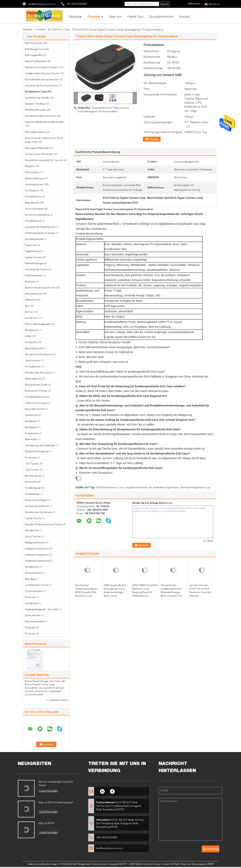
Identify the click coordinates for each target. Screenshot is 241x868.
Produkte (94, 16)
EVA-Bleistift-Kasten (35, 110)
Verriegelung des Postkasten (40, 445)
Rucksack (30, 281)
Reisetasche (31, 330)
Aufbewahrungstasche (37, 549)
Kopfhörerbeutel (33, 275)
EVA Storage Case (35, 49)
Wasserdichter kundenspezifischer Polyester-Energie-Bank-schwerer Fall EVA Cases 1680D (171, 592)
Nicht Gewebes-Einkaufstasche (42, 79)
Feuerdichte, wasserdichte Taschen (44, 160)
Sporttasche (31, 415)
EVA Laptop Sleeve (35, 132)
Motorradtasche (33, 379)
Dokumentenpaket (35, 621)
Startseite (75, 16)
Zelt (27, 306)
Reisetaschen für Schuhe (38, 512)
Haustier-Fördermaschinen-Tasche (44, 524)
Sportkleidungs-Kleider (37, 98)
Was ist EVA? (47, 823)
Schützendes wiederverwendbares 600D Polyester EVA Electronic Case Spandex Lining (86, 592)
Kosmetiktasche (33, 196)
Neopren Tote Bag (35, 104)
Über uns (115, 16)
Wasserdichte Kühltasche (39, 354)
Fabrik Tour (135, 16)
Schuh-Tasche (33, 536)
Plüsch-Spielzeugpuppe (38, 324)
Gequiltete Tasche (35, 409)
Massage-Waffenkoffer (37, 148)
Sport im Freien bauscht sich (40, 288)
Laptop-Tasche (33, 257)
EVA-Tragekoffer (33, 55)
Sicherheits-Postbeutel (37, 451)
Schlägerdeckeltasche (37, 506)
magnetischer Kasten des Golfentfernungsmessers (152, 487)
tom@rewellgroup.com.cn (42, 4)
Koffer (28, 336)
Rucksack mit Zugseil (36, 500)
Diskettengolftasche (35, 397)
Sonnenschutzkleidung (37, 215)
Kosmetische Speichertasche (40, 116)
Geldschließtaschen (36, 61)
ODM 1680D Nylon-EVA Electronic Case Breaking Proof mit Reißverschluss (145, 590)
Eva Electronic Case (59, 29)
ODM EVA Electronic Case (110, 487)
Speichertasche (33, 294)
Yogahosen (31, 245)
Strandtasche (32, 530)
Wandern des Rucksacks (38, 373)
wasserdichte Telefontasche (40, 227)
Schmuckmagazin (34, 209)
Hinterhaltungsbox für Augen (40, 233)
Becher (29, 312)
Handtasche (31, 603)
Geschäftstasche (34, 348)
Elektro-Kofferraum (35, 178)
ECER (211, 864)
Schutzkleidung (33, 221)
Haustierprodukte (34, 239)
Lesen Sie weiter (48, 791)
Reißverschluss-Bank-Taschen (41, 67)
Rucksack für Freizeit (36, 391)
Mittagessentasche (35, 542)
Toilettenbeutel (33, 488)
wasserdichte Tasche (36, 269)
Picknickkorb (32, 172)
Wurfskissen (31, 318)
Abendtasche (32, 203)
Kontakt (185, 16)
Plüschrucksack (33, 591)
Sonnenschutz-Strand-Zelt (39, 154)
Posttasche (31, 457)
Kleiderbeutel (32, 494)
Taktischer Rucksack (36, 403)
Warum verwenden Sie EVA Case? (56, 783)
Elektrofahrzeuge (34, 263)
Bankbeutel (31, 427)
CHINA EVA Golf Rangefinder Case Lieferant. (84, 864)
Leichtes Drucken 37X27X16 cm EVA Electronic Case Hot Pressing (200, 590)
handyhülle (31, 342)
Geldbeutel (31, 421)
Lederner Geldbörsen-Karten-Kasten (44, 122)
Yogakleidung (32, 251)
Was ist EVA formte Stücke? (56, 802)
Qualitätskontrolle (161, 16)
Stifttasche (30, 300)
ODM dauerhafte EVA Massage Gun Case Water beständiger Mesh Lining (115, 590)
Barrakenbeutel (33, 476)
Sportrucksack (32, 360)
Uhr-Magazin (32, 190)
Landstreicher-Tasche (37, 585)
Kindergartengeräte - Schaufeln (42, 609)
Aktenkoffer (31, 439)
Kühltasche (31, 482)
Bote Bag (30, 579)
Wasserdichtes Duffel (36, 385)
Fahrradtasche (33, 366)
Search (164, 4)
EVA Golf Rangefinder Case (195, 487)
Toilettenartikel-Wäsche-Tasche (42, 73)
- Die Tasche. (32, 464)
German (214, 4)
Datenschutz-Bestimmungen (43, 864)
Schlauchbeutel (33, 573)
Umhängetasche (34, 184)
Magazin (29, 166)
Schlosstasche (33, 615)
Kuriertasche (32, 433)
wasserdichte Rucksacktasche (41, 85)
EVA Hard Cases (34, 43)
